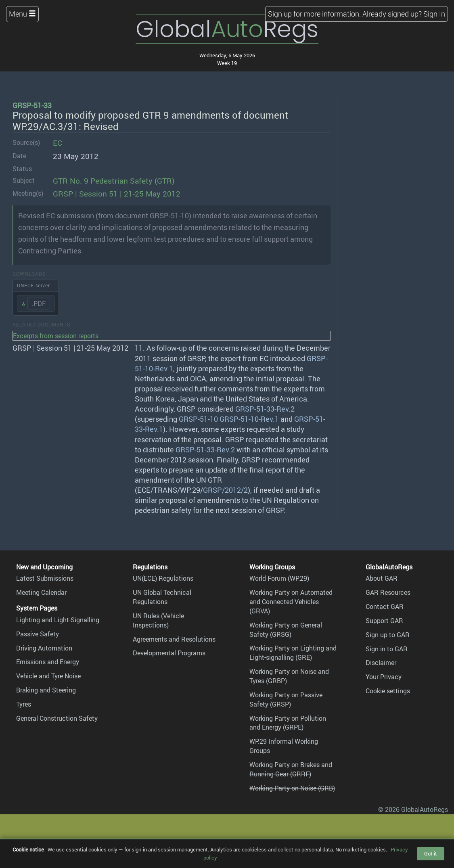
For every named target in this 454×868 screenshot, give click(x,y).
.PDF (39, 303)
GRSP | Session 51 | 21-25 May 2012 (117, 194)
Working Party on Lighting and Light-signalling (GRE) (293, 653)
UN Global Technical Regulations (162, 597)
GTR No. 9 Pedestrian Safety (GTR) (114, 181)
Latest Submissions (45, 578)
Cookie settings (388, 691)
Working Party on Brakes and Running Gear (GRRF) (291, 769)
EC (58, 143)
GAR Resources (388, 592)
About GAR (382, 578)
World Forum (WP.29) (279, 578)
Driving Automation (44, 648)
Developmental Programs (169, 653)
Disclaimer (381, 663)
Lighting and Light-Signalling (58, 620)
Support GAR (384, 621)
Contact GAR (385, 607)
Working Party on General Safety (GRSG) (286, 630)
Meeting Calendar (41, 592)
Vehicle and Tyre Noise (48, 676)
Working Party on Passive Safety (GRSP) (286, 700)
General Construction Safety (57, 718)
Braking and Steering (46, 690)
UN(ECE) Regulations (163, 578)
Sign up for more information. (314, 14)
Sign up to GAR (388, 635)
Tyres (24, 704)
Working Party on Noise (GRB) (292, 788)
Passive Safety (38, 634)
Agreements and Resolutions (174, 639)
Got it (431, 853)
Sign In (434, 14)
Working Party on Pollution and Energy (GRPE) (288, 723)
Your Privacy (384, 677)
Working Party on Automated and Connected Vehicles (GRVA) (291, 602)
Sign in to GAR (387, 649)
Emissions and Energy (48, 662)
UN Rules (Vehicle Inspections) (158, 620)
